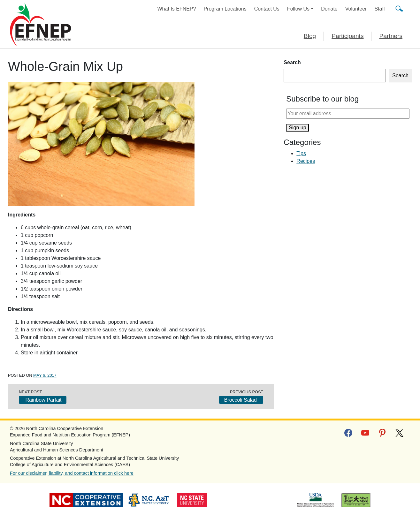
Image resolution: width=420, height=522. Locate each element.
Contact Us (267, 9)
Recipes (306, 161)
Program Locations (225, 9)
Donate (329, 9)
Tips (301, 153)
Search (292, 62)
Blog (310, 36)
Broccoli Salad (241, 400)
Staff (380, 9)
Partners (391, 36)
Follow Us (298, 9)
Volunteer (356, 9)
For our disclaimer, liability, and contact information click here (72, 473)
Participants (347, 36)
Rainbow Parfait (43, 400)
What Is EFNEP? (177, 9)
